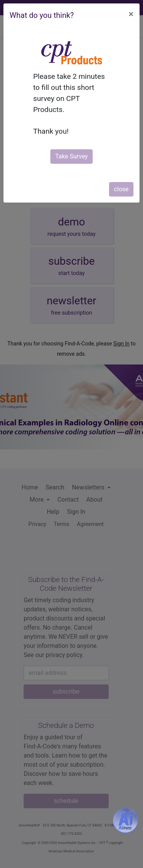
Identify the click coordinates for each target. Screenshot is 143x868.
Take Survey (71, 156)
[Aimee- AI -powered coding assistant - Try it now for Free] (125, 820)
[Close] (131, 14)
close (121, 189)
